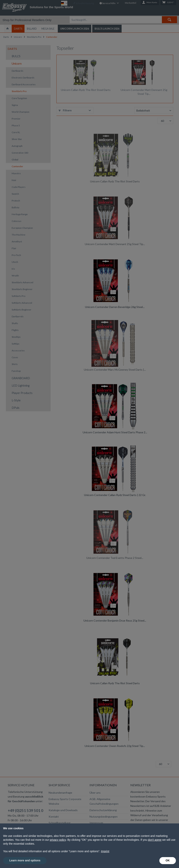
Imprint (105, 851)
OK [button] (168, 860)
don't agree (155, 840)
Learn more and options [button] (25, 860)
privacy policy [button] (58, 840)
